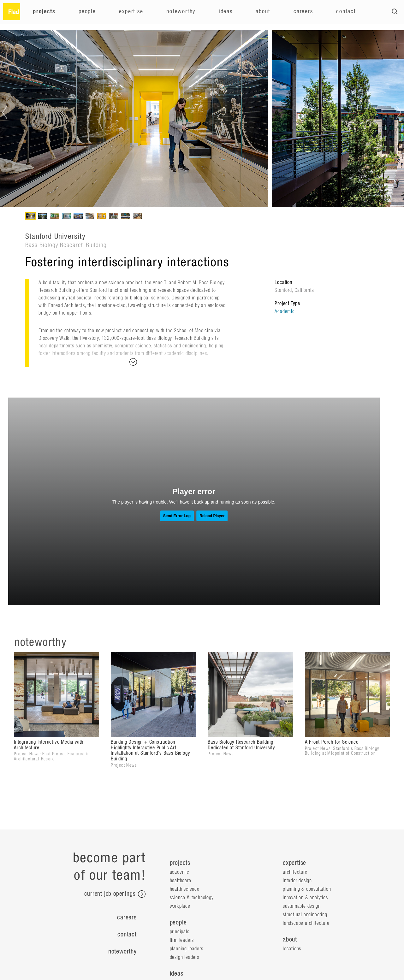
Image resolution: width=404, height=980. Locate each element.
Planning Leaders (187, 949)
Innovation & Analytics (305, 898)
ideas (177, 974)
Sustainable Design (302, 906)
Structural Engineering (305, 915)
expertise (294, 863)
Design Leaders (184, 957)
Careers (303, 12)
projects (180, 863)
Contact (346, 12)
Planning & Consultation (307, 889)
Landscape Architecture (306, 923)
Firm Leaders (182, 940)
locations (292, 949)
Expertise (131, 12)
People (87, 12)
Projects (44, 12)
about (290, 940)
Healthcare (181, 881)
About (263, 12)
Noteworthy (181, 12)
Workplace (180, 906)
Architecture (295, 872)
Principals (180, 932)
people (178, 923)
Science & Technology (192, 898)
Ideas (226, 12)
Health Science (185, 889)
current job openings (115, 894)
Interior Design (297, 881)
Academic (285, 311)
